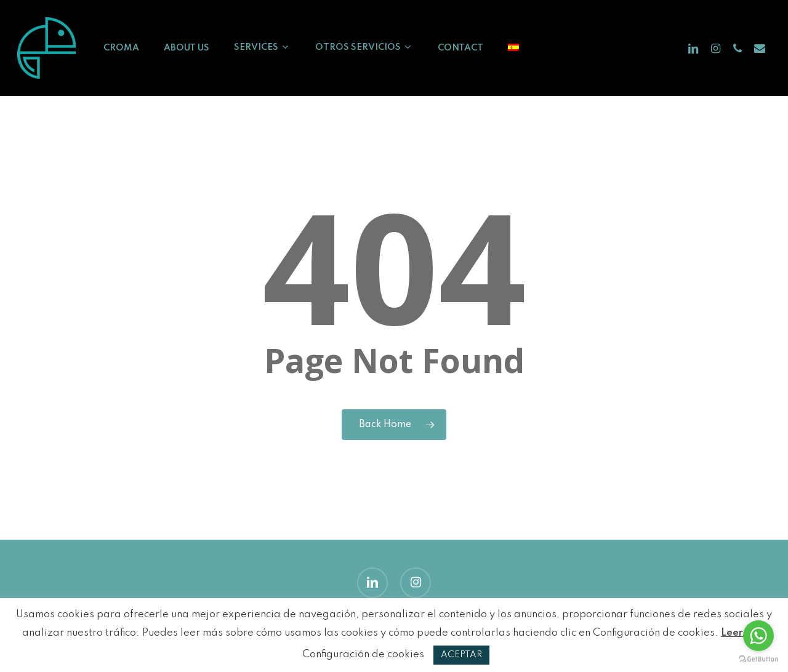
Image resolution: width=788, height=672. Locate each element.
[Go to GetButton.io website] (758, 659)
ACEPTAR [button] (461, 655)
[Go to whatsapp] (758, 636)
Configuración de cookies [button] (363, 654)
